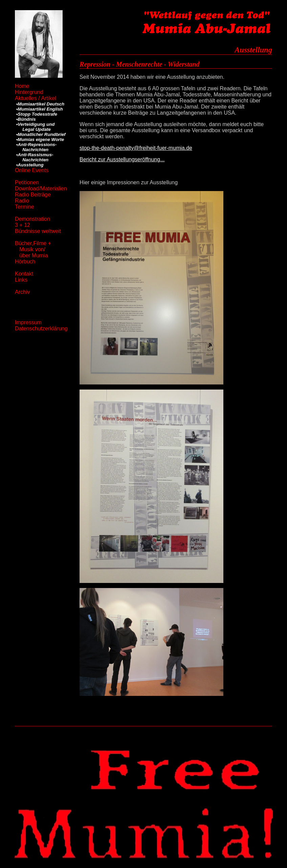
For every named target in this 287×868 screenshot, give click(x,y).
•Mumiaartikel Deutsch (40, 104)
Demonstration (33, 219)
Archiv (22, 292)
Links (21, 280)
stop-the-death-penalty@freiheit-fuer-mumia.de (136, 148)
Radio (22, 201)
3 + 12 (23, 225)
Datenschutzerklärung (41, 329)
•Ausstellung (29, 165)
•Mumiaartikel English (39, 109)
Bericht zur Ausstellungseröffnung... (122, 159)
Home (24, 86)
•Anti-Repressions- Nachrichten (36, 147)
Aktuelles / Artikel (36, 98)
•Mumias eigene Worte (39, 139)
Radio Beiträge (33, 195)
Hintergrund (30, 92)
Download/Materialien (41, 189)
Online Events (32, 170)
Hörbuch (26, 262)
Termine (25, 207)
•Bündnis (25, 119)
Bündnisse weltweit (38, 231)
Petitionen (27, 182)
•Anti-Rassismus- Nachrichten (34, 157)
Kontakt (24, 274)
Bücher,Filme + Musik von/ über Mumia (33, 249)
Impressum (28, 322)
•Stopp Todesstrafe (36, 114)
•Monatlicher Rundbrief (40, 134)
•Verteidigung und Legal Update (35, 127)
